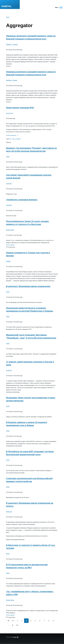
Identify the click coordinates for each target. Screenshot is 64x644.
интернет (18, 139)
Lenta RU (9, 184)
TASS (8, 157)
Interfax (8, 261)
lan (11, 139)
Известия (9, 512)
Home (8, 17)
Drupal (15, 637)
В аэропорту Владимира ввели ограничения (28, 286)
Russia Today (10, 230)
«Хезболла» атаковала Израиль (22, 200)
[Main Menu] (58, 7)
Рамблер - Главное (12, 44)
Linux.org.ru (10, 113)
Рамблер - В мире (12, 80)
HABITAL (7, 6)
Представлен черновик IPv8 (20, 108)
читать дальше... (12, 135)
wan (13, 139)
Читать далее (10, 245)
